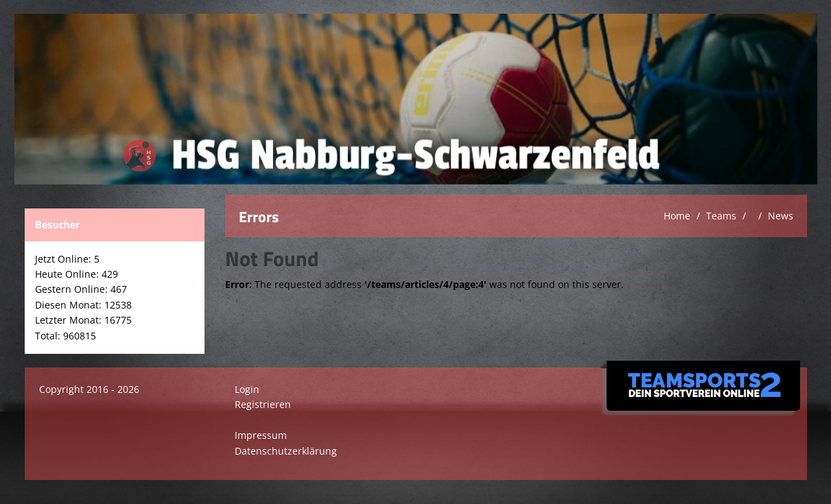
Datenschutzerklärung (286, 451)
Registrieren (263, 404)
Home (677, 216)
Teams (721, 216)
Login (247, 389)
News (781, 216)
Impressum (261, 435)
